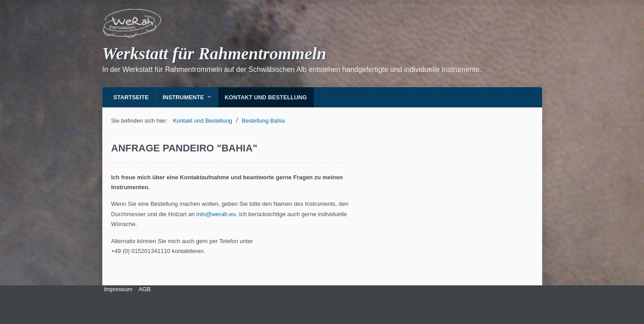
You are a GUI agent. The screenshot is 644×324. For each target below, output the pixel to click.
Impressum (117, 289)
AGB (145, 289)
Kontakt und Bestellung (266, 97)
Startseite (131, 97)
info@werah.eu (216, 214)
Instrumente (183, 97)
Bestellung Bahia (263, 121)
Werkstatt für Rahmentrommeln (215, 53)
